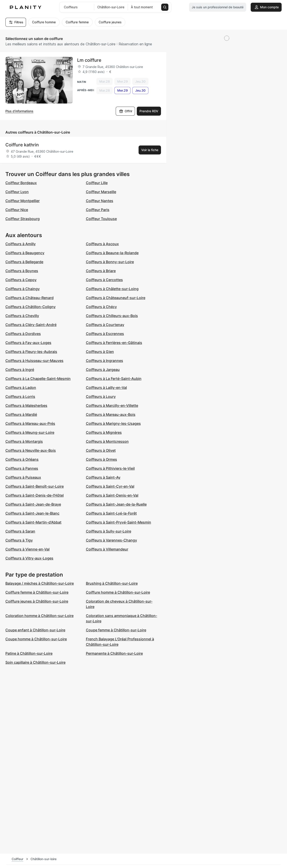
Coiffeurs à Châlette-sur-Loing (112, 289)
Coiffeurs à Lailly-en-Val (106, 388)
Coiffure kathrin (22, 145)
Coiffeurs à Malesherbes (26, 405)
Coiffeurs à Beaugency (25, 253)
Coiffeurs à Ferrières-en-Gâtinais (114, 343)
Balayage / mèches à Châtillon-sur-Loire (40, 583)
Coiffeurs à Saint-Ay (103, 477)
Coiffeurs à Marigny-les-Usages (113, 423)
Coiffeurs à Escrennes (105, 334)
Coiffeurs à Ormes (101, 459)
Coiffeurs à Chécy (101, 307)
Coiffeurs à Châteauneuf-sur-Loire (116, 298)
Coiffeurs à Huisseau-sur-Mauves (34, 361)
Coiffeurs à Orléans (22, 459)
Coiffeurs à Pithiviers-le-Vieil (110, 468)
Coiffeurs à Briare (101, 271)
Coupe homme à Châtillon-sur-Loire (36, 639)
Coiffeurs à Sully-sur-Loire (109, 531)
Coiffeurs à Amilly (21, 244)
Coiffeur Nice (17, 210)
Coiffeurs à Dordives (23, 334)
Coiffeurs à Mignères (104, 432)
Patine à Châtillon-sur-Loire (29, 653)
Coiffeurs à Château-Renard (29, 298)
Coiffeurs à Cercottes (104, 280)
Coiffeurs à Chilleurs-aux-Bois (112, 316)
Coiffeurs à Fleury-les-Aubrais (31, 352)
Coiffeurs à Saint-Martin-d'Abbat (33, 522)
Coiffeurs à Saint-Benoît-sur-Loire (35, 486)
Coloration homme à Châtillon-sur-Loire (39, 616)
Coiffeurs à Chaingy (23, 289)
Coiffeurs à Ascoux (102, 244)
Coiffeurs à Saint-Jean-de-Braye (33, 504)
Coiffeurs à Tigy (19, 540)
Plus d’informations (19, 111)
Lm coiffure (89, 60)
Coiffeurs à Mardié (21, 414)
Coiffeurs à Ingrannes (104, 361)
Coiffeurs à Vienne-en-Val (27, 549)
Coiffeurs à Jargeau (103, 370)
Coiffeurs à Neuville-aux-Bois (31, 450)
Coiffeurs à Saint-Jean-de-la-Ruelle (116, 504)
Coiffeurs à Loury (101, 397)
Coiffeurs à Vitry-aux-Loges (29, 558)
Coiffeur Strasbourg (23, 219)
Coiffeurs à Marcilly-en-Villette (112, 405)
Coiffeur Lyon (17, 192)
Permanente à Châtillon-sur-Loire (114, 653)
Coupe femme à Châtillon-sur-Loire (116, 630)
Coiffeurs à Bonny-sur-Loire (110, 262)
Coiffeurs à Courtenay (105, 325)
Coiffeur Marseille (101, 192)
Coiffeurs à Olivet (101, 450)
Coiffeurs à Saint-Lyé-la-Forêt (111, 513)
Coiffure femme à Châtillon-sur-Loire (37, 592)
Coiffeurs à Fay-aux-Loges (28, 343)
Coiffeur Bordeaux (21, 183)
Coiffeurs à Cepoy (21, 280)
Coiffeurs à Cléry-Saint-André (31, 325)
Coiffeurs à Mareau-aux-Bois (111, 414)
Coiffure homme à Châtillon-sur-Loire (118, 592)
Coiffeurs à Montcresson (107, 441)
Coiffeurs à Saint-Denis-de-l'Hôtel (35, 495)
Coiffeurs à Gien (100, 352)
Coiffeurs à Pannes (22, 468)
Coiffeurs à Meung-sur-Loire (30, 432)
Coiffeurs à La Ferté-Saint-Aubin (114, 379)
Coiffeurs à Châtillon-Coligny (30, 307)
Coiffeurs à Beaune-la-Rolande (112, 253)
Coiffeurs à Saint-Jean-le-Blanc (32, 513)
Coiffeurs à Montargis (24, 441)
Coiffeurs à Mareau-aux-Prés (30, 423)
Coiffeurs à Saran (20, 531)
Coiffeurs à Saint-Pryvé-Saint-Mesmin (118, 522)
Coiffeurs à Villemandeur (107, 549)
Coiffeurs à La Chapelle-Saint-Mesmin (38, 379)
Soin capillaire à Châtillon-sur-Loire (35, 662)
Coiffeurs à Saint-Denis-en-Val (112, 495)
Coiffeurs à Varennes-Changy (111, 540)
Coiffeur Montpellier (23, 201)
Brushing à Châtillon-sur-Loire (112, 583)
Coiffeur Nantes (100, 201)
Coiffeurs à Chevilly (22, 316)
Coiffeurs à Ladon (21, 388)
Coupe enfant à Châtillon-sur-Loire (35, 630)
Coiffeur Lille (97, 183)
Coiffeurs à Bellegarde (24, 262)
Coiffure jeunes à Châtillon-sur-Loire (37, 601)
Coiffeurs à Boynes (22, 271)
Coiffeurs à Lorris (20, 397)
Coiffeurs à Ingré (20, 370)
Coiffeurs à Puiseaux (23, 477)
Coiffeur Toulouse (101, 219)
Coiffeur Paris (98, 210)
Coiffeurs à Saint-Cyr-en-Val (110, 486)
